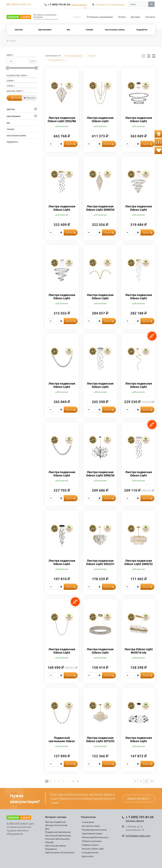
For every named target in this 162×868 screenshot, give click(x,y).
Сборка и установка (92, 841)
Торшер (89, 30)
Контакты (150, 17)
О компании (88, 822)
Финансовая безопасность (95, 837)
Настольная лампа (115, 30)
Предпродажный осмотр (94, 830)
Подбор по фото (90, 845)
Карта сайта (88, 856)
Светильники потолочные (60, 852)
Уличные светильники (57, 839)
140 (73, 781)
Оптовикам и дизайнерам (100, 17)
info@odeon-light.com (138, 836)
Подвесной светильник (58, 832)
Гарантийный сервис (92, 834)
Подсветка (142, 30)
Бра (68, 30)
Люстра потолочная (56, 825)
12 (141, 781)
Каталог (77, 17)
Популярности (57, 60)
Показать (17, 98)
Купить (71, 144)
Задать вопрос (139, 798)
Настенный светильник (58, 835)
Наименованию (73, 56)
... (67, 781)
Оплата (122, 17)
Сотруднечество (90, 852)
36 (152, 781)
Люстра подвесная (55, 822)
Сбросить (29, 98)
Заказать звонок (79, 5)
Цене (92, 56)
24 (146, 781)
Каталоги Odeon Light (93, 849)
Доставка (136, 17)
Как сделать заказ (91, 826)
